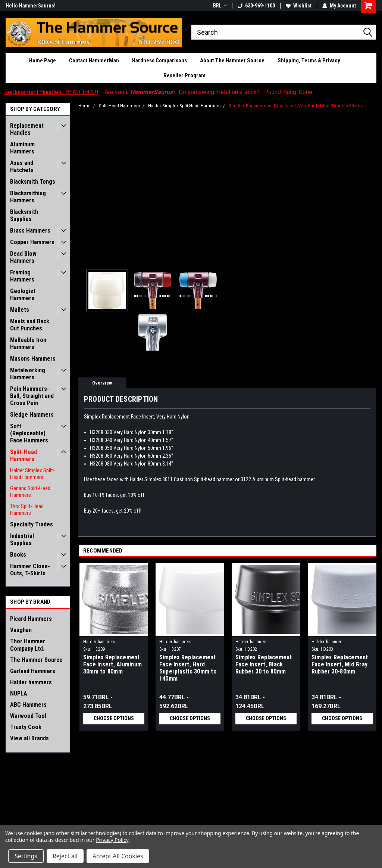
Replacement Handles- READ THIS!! (51, 92)
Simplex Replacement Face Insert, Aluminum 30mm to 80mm (112, 664)
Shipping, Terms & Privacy (309, 60)
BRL (220, 6)
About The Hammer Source (232, 60)
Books (18, 555)
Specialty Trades (32, 524)
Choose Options (114, 718)
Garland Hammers (33, 671)
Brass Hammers (30, 231)
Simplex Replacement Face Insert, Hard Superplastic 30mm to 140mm (188, 668)
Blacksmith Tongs (33, 182)
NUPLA (19, 693)
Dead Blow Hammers (23, 257)
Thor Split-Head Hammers (27, 510)
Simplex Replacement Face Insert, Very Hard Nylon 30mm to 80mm (295, 106)
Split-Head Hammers (24, 455)
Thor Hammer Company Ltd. (28, 645)
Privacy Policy (112, 840)
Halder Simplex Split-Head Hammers (32, 474)
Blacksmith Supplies (24, 215)
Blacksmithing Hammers (28, 197)
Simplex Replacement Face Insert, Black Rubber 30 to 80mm (264, 664)
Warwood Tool (28, 716)
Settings (26, 856)
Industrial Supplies (22, 539)
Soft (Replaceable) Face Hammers (29, 433)
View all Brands (29, 738)
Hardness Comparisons (159, 60)
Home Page (43, 60)
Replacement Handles (27, 129)
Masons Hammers (33, 359)
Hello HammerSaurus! (31, 6)
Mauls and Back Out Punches (30, 325)
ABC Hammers (28, 705)
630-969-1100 (256, 6)
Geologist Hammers (23, 295)
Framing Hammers (22, 276)
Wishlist (299, 6)
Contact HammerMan (94, 60)
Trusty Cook (26, 727)
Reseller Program (184, 75)
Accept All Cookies (118, 856)
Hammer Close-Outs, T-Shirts (30, 570)
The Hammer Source (36, 660)
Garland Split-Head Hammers (30, 492)
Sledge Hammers (32, 415)
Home (84, 106)
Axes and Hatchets (22, 167)
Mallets (20, 310)
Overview (102, 383)
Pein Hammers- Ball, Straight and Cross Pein (32, 396)
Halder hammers (31, 682)
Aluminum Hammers (22, 148)
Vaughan (21, 630)
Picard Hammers (31, 619)
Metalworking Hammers (28, 374)
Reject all (65, 856)
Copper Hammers (32, 242)
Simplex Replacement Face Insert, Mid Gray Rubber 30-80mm (340, 664)
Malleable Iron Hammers (28, 343)
